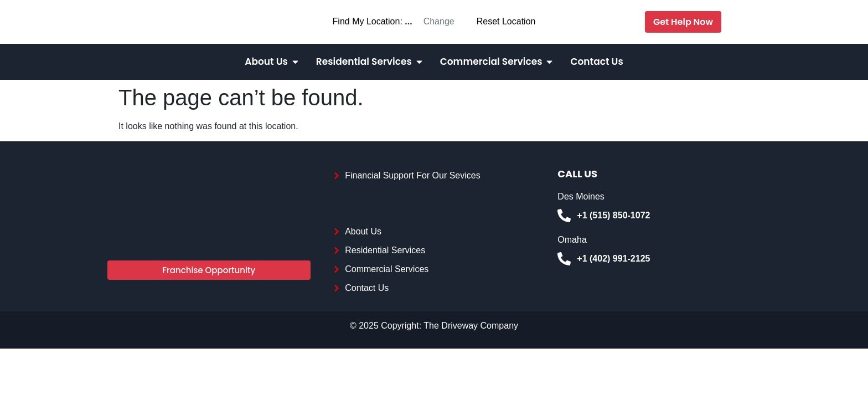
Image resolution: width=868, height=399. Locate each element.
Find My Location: (368, 21)
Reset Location (506, 21)
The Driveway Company (471, 326)
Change (439, 21)
